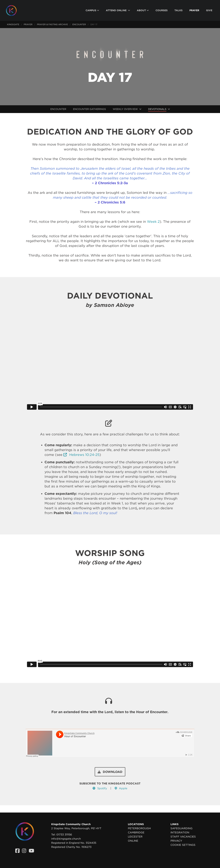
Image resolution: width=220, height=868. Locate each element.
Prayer (28, 24)
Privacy (176, 841)
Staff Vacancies (183, 837)
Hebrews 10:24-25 (81, 455)
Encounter (79, 24)
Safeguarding (181, 828)
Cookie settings (183, 845)
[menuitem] (92, 10)
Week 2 (153, 222)
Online (133, 841)
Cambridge (136, 833)
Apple (121, 788)
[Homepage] (14, 11)
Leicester (135, 837)
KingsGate (13, 24)
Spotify (100, 788)
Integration (180, 833)
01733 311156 (64, 835)
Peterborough (139, 828)
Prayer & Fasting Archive (52, 24)
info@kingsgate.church (66, 839)
